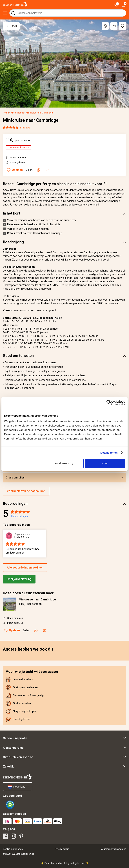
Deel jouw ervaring (19, 579)
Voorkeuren (64, 463)
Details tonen (109, 453)
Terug (11, 26)
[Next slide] (125, 64)
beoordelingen (19, 516)
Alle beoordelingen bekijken (25, 568)
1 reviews (25, 128)
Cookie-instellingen (13, 849)
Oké (105, 463)
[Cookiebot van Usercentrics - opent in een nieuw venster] (109, 403)
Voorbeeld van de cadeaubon (26, 491)
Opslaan (12, 630)
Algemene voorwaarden (114, 849)
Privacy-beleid (62, 849)
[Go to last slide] (4, 64)
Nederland (16, 787)
